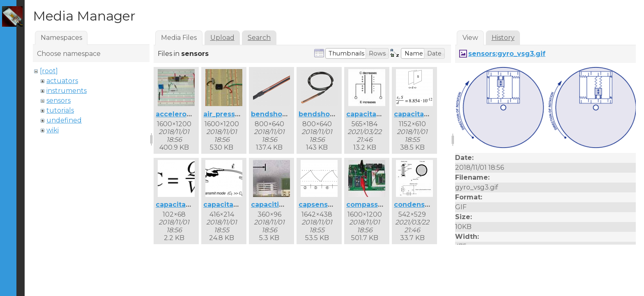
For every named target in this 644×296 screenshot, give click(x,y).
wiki (53, 130)
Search (259, 38)
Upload (222, 38)
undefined (64, 120)
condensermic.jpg (426, 205)
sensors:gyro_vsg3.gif (507, 54)
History (503, 38)
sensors (59, 101)
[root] (49, 71)
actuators (62, 81)
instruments (67, 91)
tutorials (60, 110)
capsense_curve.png (335, 205)
